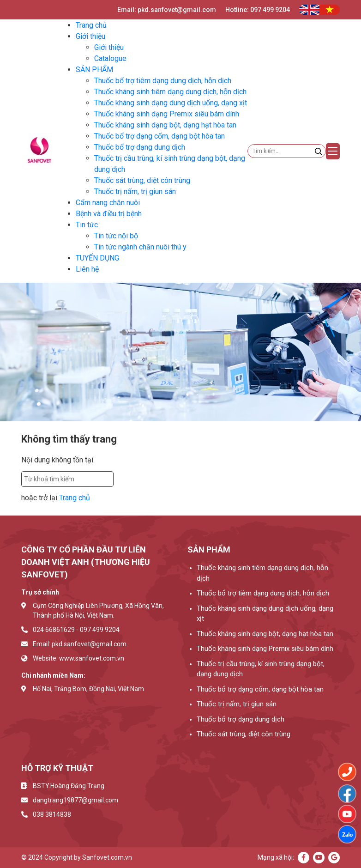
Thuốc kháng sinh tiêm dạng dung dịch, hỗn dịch (170, 92)
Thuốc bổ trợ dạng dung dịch (140, 147)
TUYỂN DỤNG (97, 258)
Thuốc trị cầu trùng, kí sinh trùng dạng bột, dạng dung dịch (261, 669)
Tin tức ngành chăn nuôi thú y (140, 247)
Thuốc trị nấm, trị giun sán (135, 191)
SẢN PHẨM (94, 70)
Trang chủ (91, 25)
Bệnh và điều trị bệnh (109, 214)
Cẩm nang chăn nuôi (108, 203)
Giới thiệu (90, 36)
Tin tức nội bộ (116, 236)
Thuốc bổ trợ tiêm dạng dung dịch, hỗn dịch (163, 81)
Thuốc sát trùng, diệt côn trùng (142, 180)
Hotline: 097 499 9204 (258, 10)
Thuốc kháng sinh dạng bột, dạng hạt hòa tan (165, 125)
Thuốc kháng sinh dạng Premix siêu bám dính (167, 114)
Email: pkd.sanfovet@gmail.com (167, 10)
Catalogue (110, 58)
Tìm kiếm (134, 479)
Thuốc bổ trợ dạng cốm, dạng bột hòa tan (159, 136)
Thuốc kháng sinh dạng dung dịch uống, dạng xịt (171, 103)
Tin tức (87, 225)
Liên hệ (87, 269)
